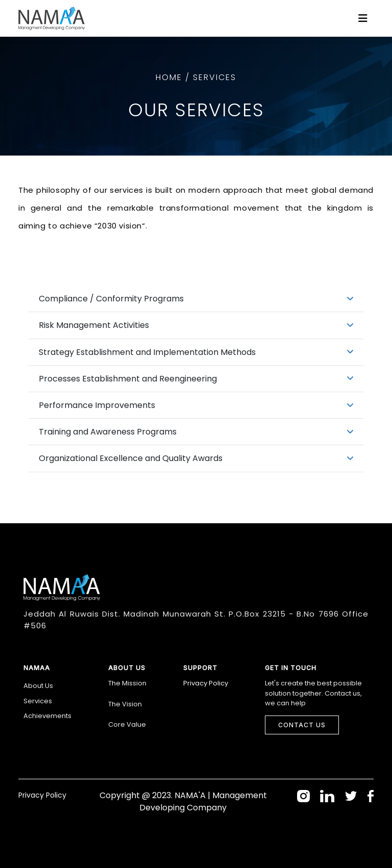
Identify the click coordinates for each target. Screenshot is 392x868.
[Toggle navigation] (363, 18)
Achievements (47, 716)
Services (38, 701)
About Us (38, 686)
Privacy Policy (206, 683)
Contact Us (302, 725)
